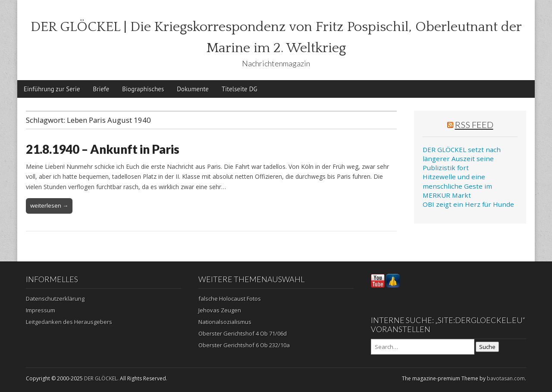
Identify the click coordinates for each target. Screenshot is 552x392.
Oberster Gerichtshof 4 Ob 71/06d (243, 333)
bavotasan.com (506, 378)
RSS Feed (474, 124)
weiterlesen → (49, 205)
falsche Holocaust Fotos (230, 299)
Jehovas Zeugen (220, 310)
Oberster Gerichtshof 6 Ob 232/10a (244, 345)
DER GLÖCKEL (101, 378)
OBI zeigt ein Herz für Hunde (468, 204)
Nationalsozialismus (225, 322)
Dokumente (193, 89)
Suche (487, 347)
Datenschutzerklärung (55, 299)
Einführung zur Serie (52, 89)
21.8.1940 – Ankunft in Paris (103, 149)
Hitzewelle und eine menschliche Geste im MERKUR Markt (457, 186)
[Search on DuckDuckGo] (423, 347)
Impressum (41, 310)
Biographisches (143, 89)
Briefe (101, 89)
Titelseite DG (240, 89)
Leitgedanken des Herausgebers (69, 322)
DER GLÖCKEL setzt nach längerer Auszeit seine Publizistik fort (462, 159)
